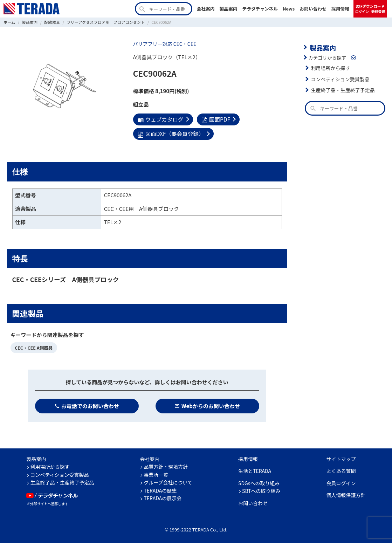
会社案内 (205, 9)
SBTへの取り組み (261, 489)
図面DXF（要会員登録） (170, 133)
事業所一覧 (156, 473)
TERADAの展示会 (163, 497)
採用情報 (340, 9)
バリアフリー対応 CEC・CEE (164, 44)
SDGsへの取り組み (259, 481)
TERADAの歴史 (160, 489)
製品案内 (228, 9)
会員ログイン (341, 481)
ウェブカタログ (160, 119)
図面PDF (214, 119)
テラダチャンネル (260, 9)
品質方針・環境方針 (166, 465)
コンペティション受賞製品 (339, 78)
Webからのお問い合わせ (207, 404)
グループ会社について (168, 481)
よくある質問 (341, 469)
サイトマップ (341, 457)
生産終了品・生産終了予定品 (342, 89)
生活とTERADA (255, 469)
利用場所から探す (330, 67)
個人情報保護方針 (346, 494)
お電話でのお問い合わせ (87, 404)
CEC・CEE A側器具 (33, 346)
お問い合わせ (313, 9)
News (289, 9)
